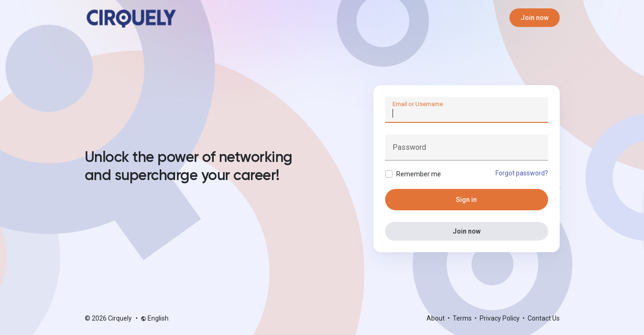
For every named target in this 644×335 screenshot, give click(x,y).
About (436, 318)
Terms (463, 318)
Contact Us (544, 318)
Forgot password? (522, 173)
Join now (535, 18)
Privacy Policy (500, 318)
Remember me (419, 174)
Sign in (466, 200)
